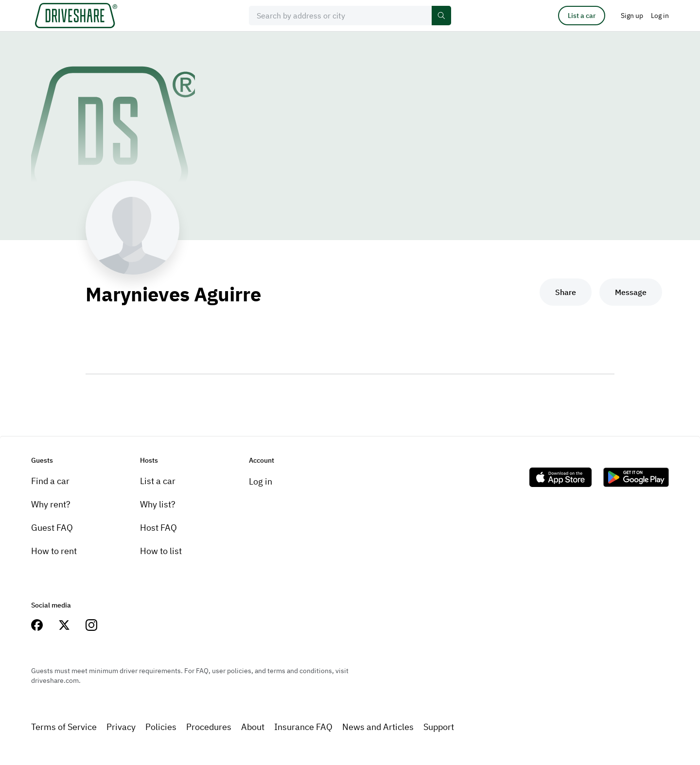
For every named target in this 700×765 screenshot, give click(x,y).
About (253, 727)
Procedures (209, 727)
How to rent (54, 551)
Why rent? (51, 504)
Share (566, 292)
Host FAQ (158, 528)
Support (439, 727)
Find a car (50, 481)
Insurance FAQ (303, 727)
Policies (161, 727)
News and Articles (378, 727)
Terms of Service (64, 727)
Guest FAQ (52, 528)
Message (631, 292)
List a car (582, 16)
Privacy (121, 727)
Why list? (158, 504)
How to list (161, 551)
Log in (261, 481)
